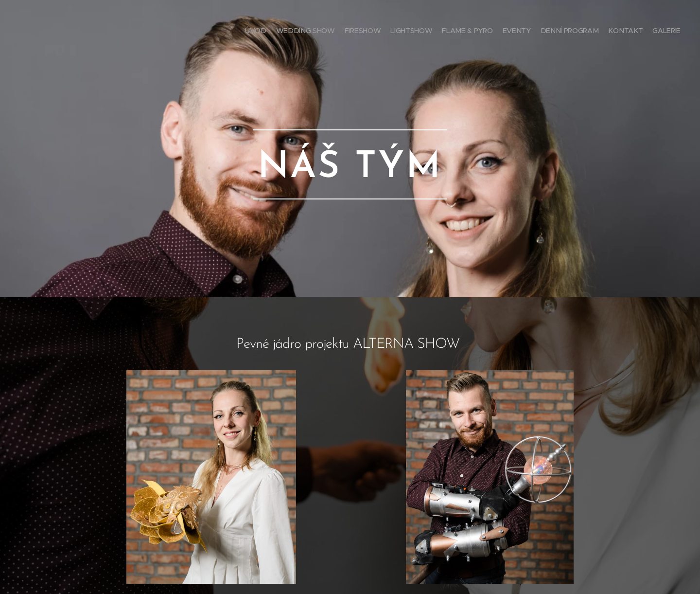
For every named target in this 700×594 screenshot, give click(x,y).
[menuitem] (604, 32)
